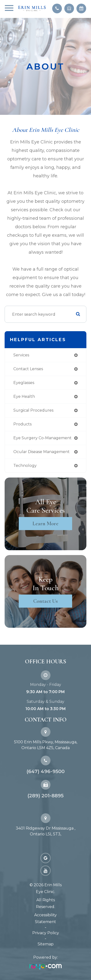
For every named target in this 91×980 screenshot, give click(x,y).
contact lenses (28, 369)
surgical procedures (33, 410)
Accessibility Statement (45, 918)
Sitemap (46, 944)
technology (25, 466)
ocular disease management (41, 452)
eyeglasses (24, 383)
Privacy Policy (46, 933)
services (21, 355)
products (22, 424)
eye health (24, 396)
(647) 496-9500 (45, 771)
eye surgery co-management (42, 438)
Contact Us (45, 601)
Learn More (45, 524)
